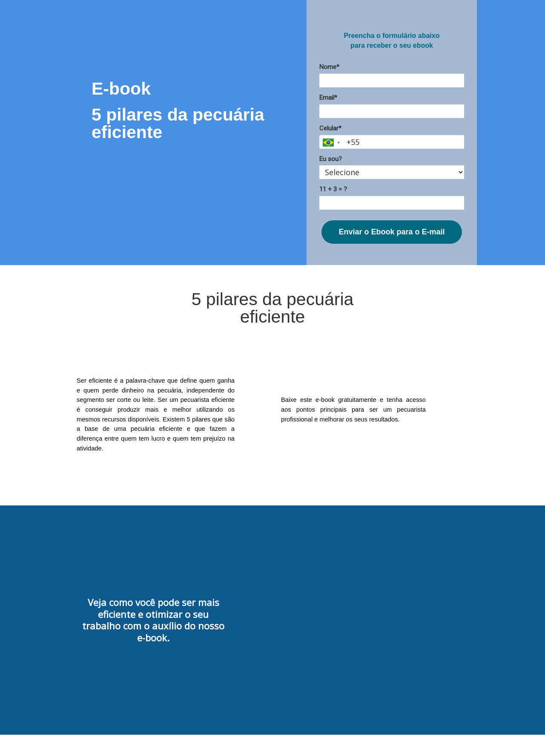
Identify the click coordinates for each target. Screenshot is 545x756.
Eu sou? (331, 159)
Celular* (330, 128)
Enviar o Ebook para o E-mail (392, 232)
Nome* (329, 67)
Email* (328, 98)
